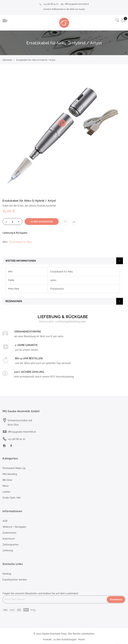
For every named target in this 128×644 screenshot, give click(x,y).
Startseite (7, 60)
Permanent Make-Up (14, 468)
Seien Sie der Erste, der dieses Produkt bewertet (29, 206)
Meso (5, 486)
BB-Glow (7, 480)
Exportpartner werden (15, 580)
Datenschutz (9, 533)
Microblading (10, 474)
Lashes (6, 492)
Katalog (7, 574)
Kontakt (47, 639)
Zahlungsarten (11, 545)
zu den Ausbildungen (65, 639)
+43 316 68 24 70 (49, 4)
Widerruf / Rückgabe (14, 527)
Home (82, 639)
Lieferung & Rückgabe (15, 233)
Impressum (9, 539)
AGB (5, 521)
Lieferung (8, 550)
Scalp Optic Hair (12, 498)
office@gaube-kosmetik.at (75, 4)
